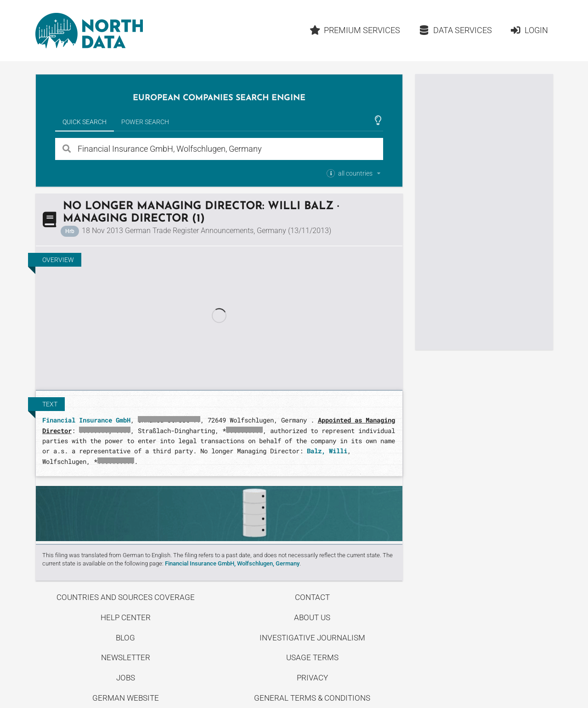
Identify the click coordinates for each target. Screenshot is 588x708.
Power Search (145, 122)
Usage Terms (312, 657)
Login (529, 30)
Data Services (455, 30)
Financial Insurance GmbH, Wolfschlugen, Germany (232, 563)
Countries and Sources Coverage (126, 597)
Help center (126, 617)
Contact (312, 597)
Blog (125, 638)
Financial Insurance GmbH (86, 420)
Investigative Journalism (312, 638)
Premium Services (355, 30)
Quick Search (85, 122)
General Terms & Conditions (312, 698)
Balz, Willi (327, 451)
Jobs (126, 678)
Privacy (312, 678)
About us (312, 617)
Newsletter (126, 657)
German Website (126, 698)
